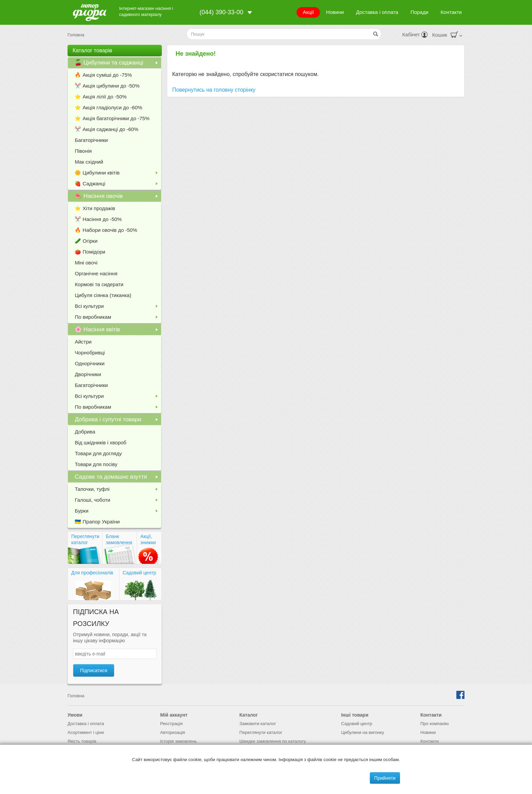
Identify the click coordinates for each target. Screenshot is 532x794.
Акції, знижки (148, 539)
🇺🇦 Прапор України (97, 522)
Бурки (118, 512)
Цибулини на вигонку (363, 732)
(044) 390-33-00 (221, 12)
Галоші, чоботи (118, 501)
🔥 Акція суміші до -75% (103, 75)
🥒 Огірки (86, 241)
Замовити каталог (258, 724)
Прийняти (385, 778)
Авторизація (173, 732)
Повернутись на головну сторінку (214, 90)
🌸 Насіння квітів (118, 331)
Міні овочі (86, 263)
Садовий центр (140, 573)
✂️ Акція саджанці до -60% (107, 129)
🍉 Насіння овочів (118, 197)
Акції (308, 12)
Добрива (85, 432)
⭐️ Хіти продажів (95, 208)
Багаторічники (91, 140)
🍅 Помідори (90, 252)
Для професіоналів (92, 573)
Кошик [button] (447, 35)
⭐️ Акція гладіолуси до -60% (108, 107)
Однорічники (90, 363)
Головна (76, 35)
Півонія (83, 151)
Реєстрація (171, 724)
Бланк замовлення (119, 539)
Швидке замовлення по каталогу (273, 741)
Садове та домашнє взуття (118, 478)
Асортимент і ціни (86, 732)
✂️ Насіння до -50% (98, 219)
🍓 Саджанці (118, 185)
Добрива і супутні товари (118, 421)
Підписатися (94, 670)
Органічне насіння (96, 273)
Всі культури (118, 307)
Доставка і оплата (377, 12)
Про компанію (435, 724)
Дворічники (88, 374)
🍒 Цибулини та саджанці (118, 64)
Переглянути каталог (85, 539)
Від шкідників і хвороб (100, 442)
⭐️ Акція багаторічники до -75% (112, 118)
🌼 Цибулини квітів (118, 174)
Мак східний (89, 162)
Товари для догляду (98, 453)
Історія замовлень (179, 741)
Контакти (451, 12)
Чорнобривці (90, 353)
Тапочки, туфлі (118, 490)
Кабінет (415, 34)
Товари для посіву (96, 464)
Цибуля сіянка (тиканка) (103, 295)
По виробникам (118, 318)
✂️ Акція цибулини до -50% (107, 86)
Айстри (83, 342)
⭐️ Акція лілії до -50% (101, 97)
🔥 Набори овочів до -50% (106, 230)
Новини (335, 12)
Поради (420, 12)
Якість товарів (82, 741)
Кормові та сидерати (99, 284)
